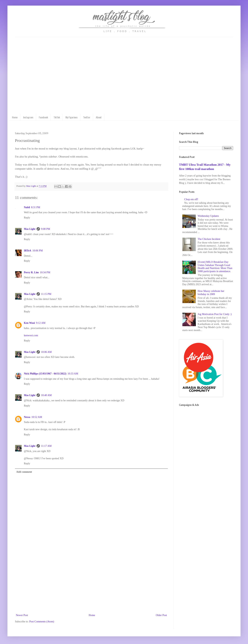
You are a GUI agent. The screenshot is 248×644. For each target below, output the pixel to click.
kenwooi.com (31, 335)
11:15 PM (46, 294)
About (99, 117)
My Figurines (72, 117)
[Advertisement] (91, 585)
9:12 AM (41, 323)
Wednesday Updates (208, 216)
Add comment (24, 472)
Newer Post (22, 615)
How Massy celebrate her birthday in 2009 (211, 293)
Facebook (43, 117)
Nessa (27, 417)
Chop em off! (191, 199)
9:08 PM (46, 229)
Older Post (161, 615)
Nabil (27, 207)
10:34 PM (45, 272)
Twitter (87, 117)
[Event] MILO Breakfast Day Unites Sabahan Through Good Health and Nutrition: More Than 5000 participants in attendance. (215, 267)
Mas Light (30, 229)
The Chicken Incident (209, 239)
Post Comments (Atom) (42, 622)
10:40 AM (46, 395)
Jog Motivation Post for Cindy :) (215, 314)
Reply (27, 218)
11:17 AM (46, 446)
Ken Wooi (29, 323)
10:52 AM (37, 417)
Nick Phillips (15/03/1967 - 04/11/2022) (45, 374)
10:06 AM (46, 352)
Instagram (28, 117)
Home (15, 117)
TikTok (57, 117)
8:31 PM (36, 207)
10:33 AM (73, 374)
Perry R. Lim (31, 272)
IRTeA (28, 251)
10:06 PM (37, 251)
